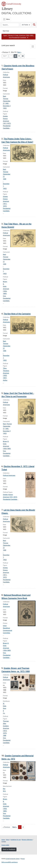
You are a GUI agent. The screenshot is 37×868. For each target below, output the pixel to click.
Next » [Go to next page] (15, 827)
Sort (4, 56)
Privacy (23, 859)
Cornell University (11, 4)
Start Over (6, 31)
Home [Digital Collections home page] (3, 840)
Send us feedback (9, 849)
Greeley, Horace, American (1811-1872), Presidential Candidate (7, 204)
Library (7, 9)
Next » (19, 52)
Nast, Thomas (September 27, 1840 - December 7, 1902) (7, 429)
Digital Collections (16, 13)
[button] (18, 37)
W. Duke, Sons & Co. (5, 708)
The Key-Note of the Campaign (17, 314)
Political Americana (9, 475)
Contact (4, 842)
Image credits (5, 845)
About (8, 840)
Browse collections (27, 840)
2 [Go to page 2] (23, 827)
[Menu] (6, 19)
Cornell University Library (13, 859)
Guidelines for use (16, 840)
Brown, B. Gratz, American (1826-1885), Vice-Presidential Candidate (7, 291)
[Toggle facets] (33, 46)
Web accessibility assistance (10, 862)
